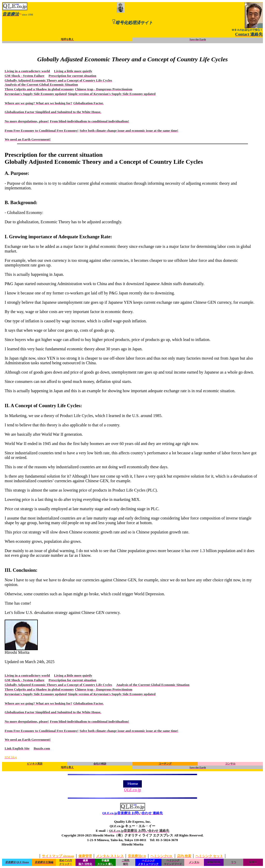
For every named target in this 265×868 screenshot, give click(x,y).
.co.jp (132, 788)
